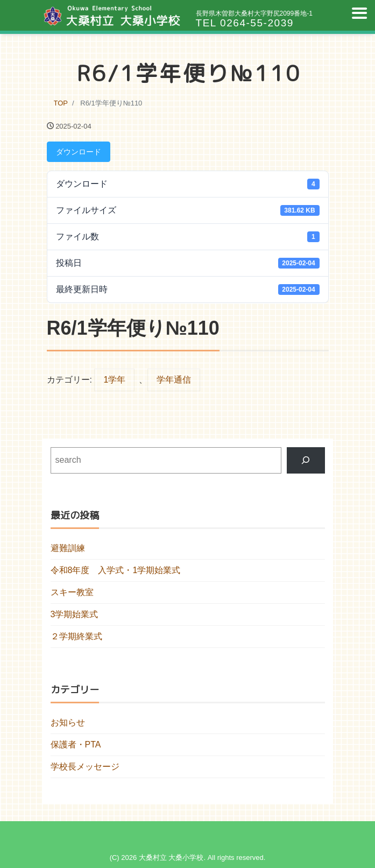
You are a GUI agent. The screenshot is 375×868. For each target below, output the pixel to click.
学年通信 (174, 380)
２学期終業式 (76, 636)
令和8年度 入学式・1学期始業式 (116, 570)
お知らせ (68, 722)
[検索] (306, 460)
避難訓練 (68, 548)
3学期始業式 (75, 614)
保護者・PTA (76, 744)
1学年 (114, 380)
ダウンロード (79, 152)
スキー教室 (72, 592)
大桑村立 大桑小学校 (171, 858)
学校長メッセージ (85, 767)
